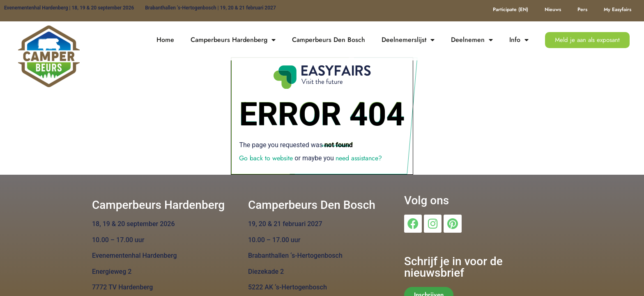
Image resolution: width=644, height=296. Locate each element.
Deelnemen (472, 40)
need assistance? (359, 158)
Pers (582, 9)
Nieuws (553, 9)
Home (165, 40)
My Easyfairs (618, 9)
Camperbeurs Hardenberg (233, 40)
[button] (587, 40)
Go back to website (266, 158)
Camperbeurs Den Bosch (329, 40)
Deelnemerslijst (408, 40)
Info (519, 40)
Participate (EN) (511, 9)
